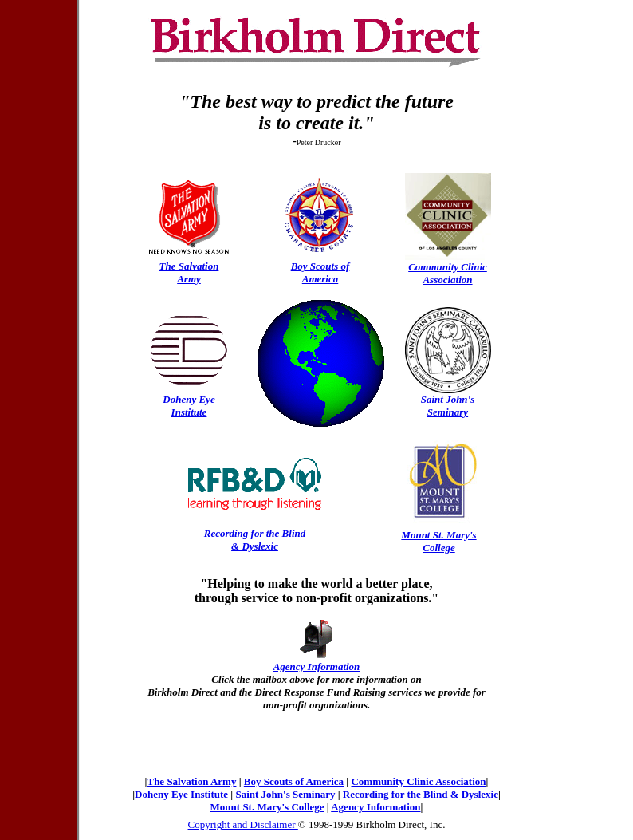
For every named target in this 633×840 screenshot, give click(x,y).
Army (189, 279)
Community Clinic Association (418, 781)
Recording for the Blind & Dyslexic (421, 794)
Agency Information (375, 807)
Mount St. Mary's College (267, 807)
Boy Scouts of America (294, 781)
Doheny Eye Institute (181, 794)
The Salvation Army (191, 781)
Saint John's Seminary (286, 794)
